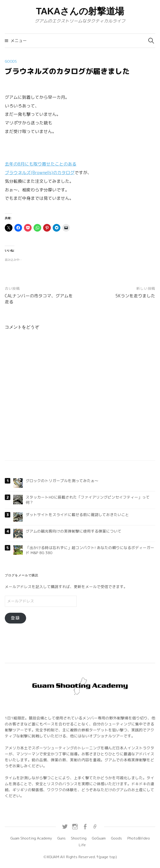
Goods (11, 61)
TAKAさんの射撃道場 (80, 11)
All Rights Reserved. (78, 857)
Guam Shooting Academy (31, 838)
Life (82, 845)
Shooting (79, 838)
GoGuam (99, 838)
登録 (15, 618)
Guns (61, 838)
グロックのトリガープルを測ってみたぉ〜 (62, 481)
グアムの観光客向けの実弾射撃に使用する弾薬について (74, 531)
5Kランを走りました (135, 296)
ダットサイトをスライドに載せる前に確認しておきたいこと (77, 515)
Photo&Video (139, 838)
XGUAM (53, 857)
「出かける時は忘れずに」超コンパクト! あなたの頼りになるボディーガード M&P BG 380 (90, 550)
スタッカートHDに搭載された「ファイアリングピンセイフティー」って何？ (88, 500)
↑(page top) (106, 857)
